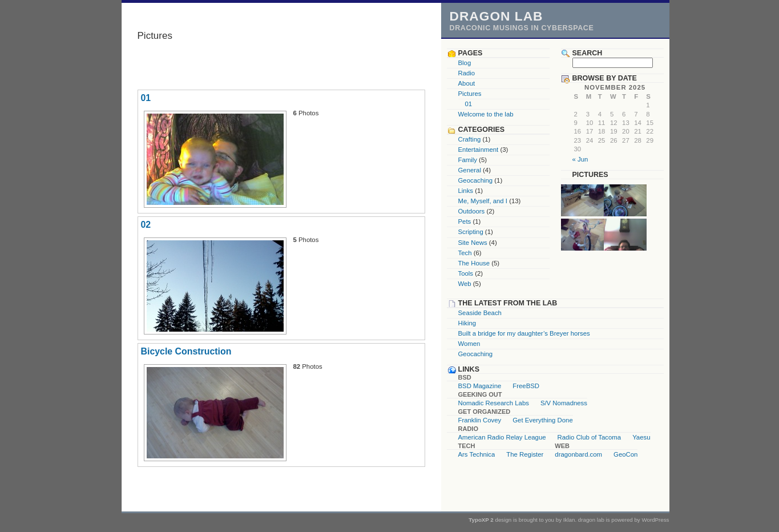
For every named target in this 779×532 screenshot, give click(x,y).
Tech (465, 253)
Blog (465, 63)
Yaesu (641, 437)
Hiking (467, 323)
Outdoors (472, 211)
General (470, 170)
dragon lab (497, 16)
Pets (465, 221)
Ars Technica (477, 454)
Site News (473, 243)
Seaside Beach (480, 313)
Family (468, 160)
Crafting (470, 139)
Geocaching (476, 180)
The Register (525, 454)
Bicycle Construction (186, 351)
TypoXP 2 (481, 520)
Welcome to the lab (486, 114)
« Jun (580, 159)
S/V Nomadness (564, 403)
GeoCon (625, 454)
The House (474, 263)
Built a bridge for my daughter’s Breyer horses (524, 333)
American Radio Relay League (502, 437)
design (504, 520)
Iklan (569, 520)
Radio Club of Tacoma (590, 437)
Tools (466, 273)
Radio (467, 73)
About (467, 83)
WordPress (655, 520)
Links (466, 191)
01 (146, 98)
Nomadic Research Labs (494, 403)
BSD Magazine (480, 386)
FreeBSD (526, 386)
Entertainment (479, 150)
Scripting (471, 232)
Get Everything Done (542, 420)
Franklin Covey (480, 420)
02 (146, 225)
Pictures (470, 94)
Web (465, 284)
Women (469, 344)
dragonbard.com (578, 454)
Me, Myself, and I (483, 201)
